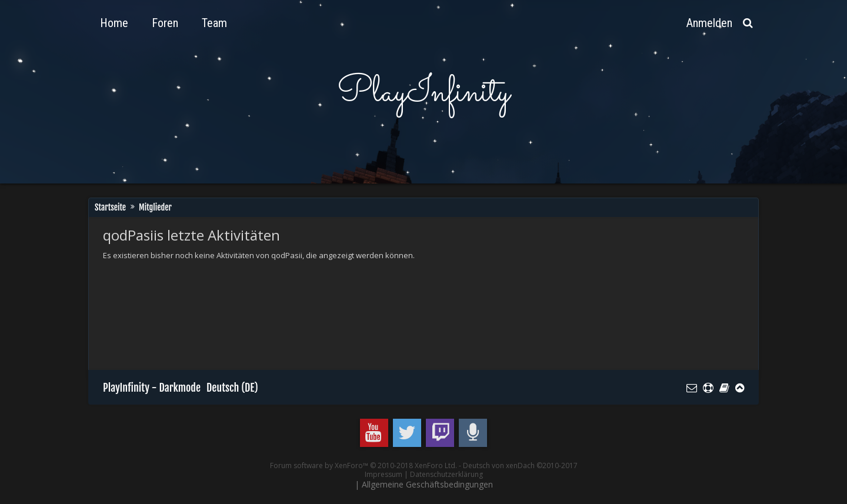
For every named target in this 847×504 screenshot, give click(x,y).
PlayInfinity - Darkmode (152, 388)
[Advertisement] (317, 301)
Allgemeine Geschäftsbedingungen (427, 484)
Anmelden (709, 23)
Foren (165, 23)
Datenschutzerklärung (446, 474)
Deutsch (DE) (232, 388)
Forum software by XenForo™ (364, 465)
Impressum (384, 474)
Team (214, 23)
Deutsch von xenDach (520, 465)
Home (114, 23)
